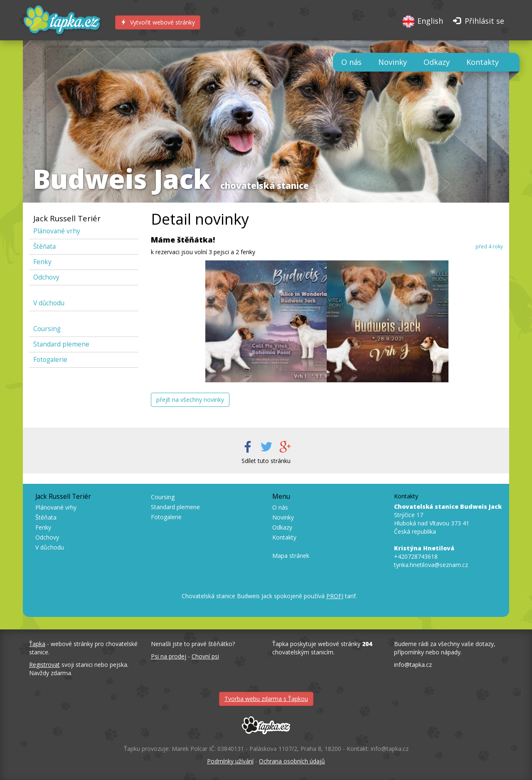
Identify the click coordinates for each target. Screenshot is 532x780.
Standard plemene (61, 344)
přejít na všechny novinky (190, 400)
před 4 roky (489, 246)
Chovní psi (205, 656)
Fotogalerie (50, 360)
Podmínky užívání (230, 761)
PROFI (335, 596)
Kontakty (483, 62)
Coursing (47, 329)
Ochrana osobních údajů (292, 761)
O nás (351, 62)
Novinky (393, 62)
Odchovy (46, 277)
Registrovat (44, 665)
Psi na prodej (169, 656)
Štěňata (44, 246)
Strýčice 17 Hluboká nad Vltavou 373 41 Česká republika (448, 519)
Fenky (42, 262)
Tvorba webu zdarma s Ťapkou (266, 699)
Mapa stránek (291, 556)
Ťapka (37, 644)
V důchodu (49, 303)
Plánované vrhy (57, 231)
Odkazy (437, 62)
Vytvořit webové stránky (158, 22)
